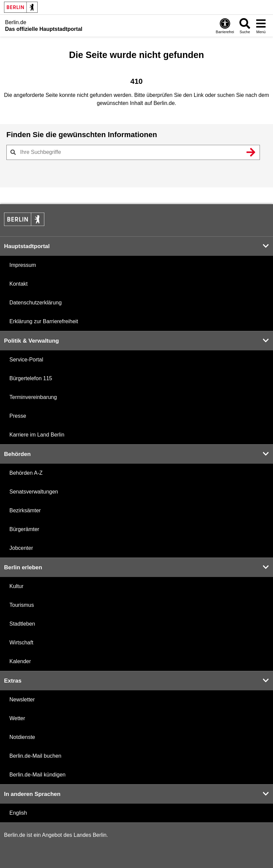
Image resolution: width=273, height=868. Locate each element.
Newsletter (22, 700)
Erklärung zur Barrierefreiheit (44, 321)
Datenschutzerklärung (36, 303)
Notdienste (22, 737)
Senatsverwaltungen (34, 492)
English (18, 813)
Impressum (23, 265)
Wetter (17, 718)
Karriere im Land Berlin (37, 435)
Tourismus (22, 605)
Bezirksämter (25, 510)
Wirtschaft (21, 643)
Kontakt (18, 284)
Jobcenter (21, 548)
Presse (18, 416)
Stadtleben (22, 624)
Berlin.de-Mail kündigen (37, 775)
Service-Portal (26, 360)
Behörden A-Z (26, 473)
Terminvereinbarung (33, 397)
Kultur (16, 586)
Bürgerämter (24, 529)
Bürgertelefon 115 (31, 378)
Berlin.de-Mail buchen (35, 756)
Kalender (20, 661)
